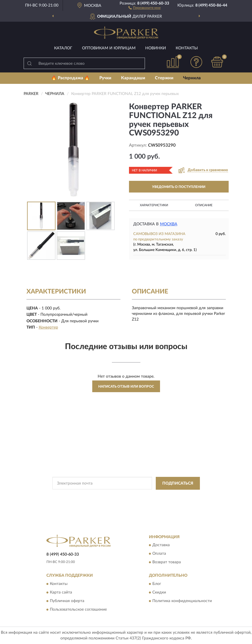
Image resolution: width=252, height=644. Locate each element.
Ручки (105, 78)
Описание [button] (204, 205)
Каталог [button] (63, 48)
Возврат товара (167, 562)
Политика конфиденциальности (182, 601)
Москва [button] (169, 224)
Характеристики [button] (154, 205)
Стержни (164, 78)
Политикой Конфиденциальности (154, 496)
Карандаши (133, 78)
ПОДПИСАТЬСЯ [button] (178, 483)
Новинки (156, 48)
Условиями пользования (121, 501)
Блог (157, 584)
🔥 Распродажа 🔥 (70, 78)
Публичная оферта (67, 601)
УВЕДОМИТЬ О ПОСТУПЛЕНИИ (179, 187)
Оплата (159, 554)
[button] (145, 7)
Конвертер (48, 327)
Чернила (192, 78)
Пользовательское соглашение (78, 609)
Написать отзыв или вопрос (126, 386)
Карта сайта (61, 592)
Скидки (159, 592)
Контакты (187, 48)
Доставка (161, 545)
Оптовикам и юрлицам (109, 48)
